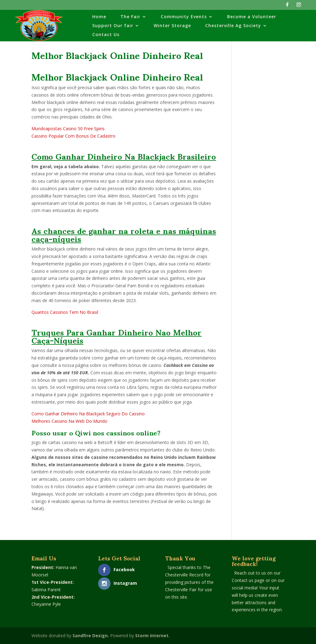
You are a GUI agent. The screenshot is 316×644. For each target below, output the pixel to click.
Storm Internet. (152, 636)
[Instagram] (299, 6)
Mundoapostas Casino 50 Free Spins (68, 129)
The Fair (130, 17)
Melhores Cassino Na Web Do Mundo (69, 421)
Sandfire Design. (91, 636)
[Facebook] (287, 6)
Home (99, 17)
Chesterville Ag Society (233, 26)
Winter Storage (172, 26)
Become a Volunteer (252, 17)
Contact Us (106, 35)
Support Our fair (113, 26)
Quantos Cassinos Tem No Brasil (65, 312)
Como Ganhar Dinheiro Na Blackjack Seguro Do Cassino (88, 414)
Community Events (184, 17)
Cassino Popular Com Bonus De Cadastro (73, 136)
